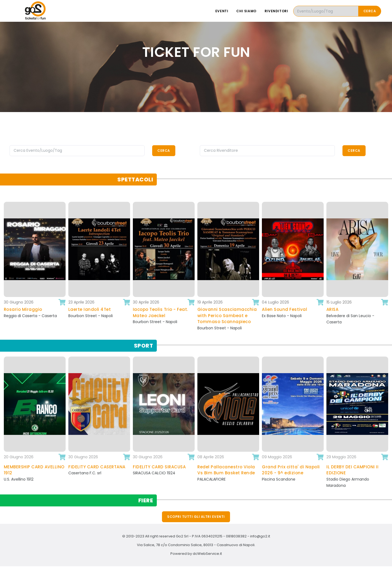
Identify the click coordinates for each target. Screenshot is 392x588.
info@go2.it (260, 536)
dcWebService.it (207, 554)
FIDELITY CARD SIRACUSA (159, 467)
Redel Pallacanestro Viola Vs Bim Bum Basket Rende (226, 470)
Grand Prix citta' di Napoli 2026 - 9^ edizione (291, 470)
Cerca (370, 11)
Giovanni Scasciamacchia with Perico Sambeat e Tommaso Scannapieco (227, 315)
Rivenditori (276, 11)
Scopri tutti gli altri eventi (196, 517)
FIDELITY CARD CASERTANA (97, 467)
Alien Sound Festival (284, 309)
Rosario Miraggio (23, 309)
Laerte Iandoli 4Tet (90, 309)
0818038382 (236, 536)
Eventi (222, 11)
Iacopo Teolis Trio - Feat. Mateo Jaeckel (160, 312)
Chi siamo (246, 11)
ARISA (333, 309)
